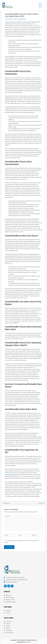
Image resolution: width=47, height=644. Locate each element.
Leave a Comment (9, 19)
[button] (40, 5)
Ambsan (28, 642)
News (16, 19)
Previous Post (6, 503)
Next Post (42, 503)
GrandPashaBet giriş (10, 475)
